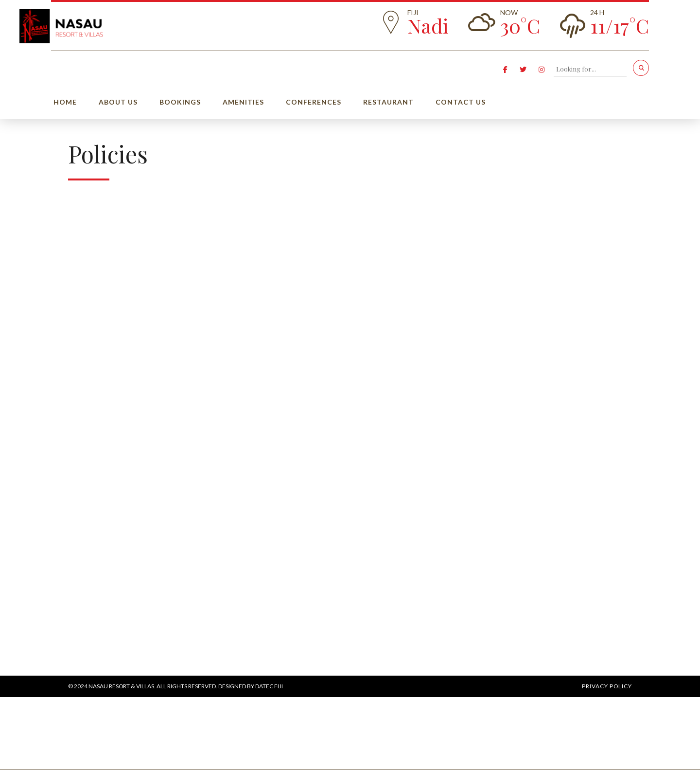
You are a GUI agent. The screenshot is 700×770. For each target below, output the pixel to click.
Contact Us (461, 102)
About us (118, 102)
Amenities (243, 102)
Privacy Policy (607, 686)
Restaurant (388, 102)
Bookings (180, 102)
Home (65, 102)
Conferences (314, 102)
